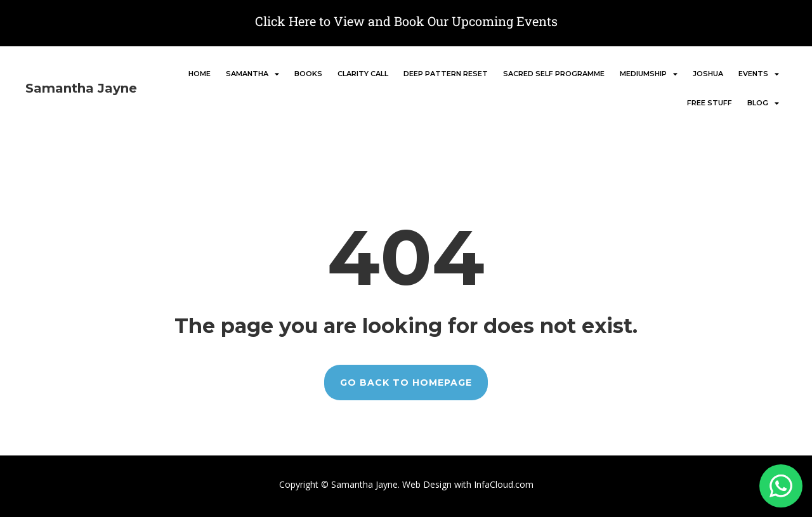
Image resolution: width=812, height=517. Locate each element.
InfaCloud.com (502, 484)
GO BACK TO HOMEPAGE (406, 383)
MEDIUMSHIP (649, 74)
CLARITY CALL (363, 74)
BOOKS (308, 74)
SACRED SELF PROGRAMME (554, 74)
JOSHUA (708, 74)
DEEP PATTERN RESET (446, 74)
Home (200, 74)
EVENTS (759, 74)
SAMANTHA (252, 74)
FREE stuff (710, 103)
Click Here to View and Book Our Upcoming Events (406, 21)
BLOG (763, 103)
